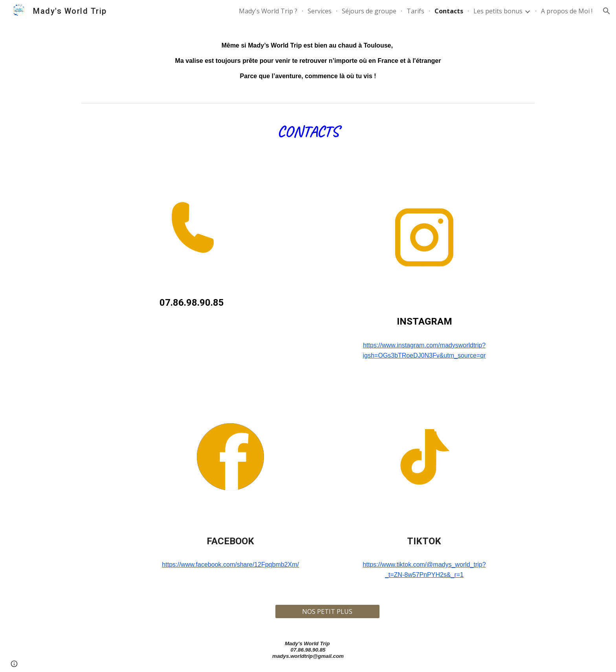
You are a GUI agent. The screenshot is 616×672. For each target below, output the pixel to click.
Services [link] (320, 11)
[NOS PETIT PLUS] (327, 611)
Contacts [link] (449, 11)
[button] (607, 11)
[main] (308, 61)
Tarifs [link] (415, 11)
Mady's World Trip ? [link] (268, 11)
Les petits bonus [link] (498, 11)
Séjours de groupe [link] (369, 11)
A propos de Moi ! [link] (567, 11)
